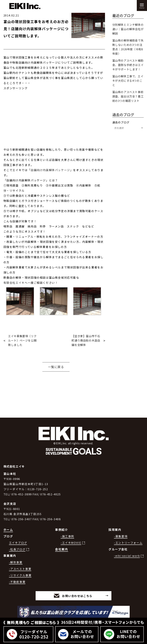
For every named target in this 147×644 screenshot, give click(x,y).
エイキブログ (18, 543)
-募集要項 (121, 536)
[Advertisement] (54, 121)
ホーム (8, 530)
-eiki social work (127, 556)
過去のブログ (121, 122)
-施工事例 (67, 536)
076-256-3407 (22, 519)
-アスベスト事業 (20, 569)
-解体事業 (16, 562)
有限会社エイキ (14, 283)
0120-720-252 (38, 489)
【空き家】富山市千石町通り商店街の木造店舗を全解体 (86, 340)
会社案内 (62, 549)
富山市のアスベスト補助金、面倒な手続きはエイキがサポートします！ (128, 65)
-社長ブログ (17, 549)
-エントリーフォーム (128, 543)
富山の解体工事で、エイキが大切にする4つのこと (128, 81)
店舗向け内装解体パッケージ (50, 170)
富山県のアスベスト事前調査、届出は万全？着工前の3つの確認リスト (128, 96)
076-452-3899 (22, 494)
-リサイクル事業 (20, 575)
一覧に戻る (56, 367)
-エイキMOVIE (71, 543)
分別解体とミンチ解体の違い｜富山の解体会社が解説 (128, 29)
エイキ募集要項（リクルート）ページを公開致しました (22, 340)
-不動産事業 (17, 582)
